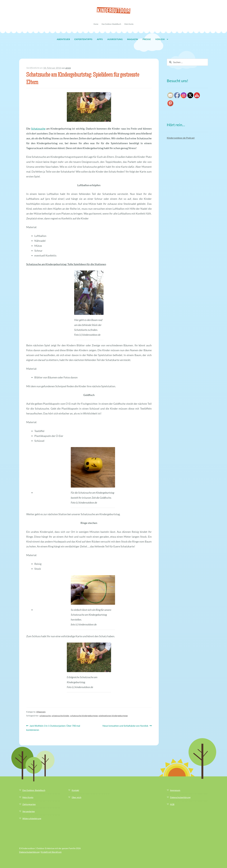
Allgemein (41, 712)
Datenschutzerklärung (180, 797)
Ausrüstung (115, 39)
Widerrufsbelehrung (32, 818)
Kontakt (75, 790)
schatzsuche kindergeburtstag (84, 716)
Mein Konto (129, 24)
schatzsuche (45, 716)
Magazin (133, 39)
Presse (147, 39)
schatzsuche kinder (60, 716)
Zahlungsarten (29, 804)
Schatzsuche (38, 129)
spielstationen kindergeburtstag (113, 716)
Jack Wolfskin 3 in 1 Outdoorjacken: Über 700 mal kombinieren (53, 727)
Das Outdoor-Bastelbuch (111, 24)
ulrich (68, 68)
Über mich (76, 797)
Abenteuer (63, 39)
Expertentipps (83, 39)
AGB (172, 804)
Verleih (160, 39)
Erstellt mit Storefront (51, 852)
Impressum (175, 790)
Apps (100, 39)
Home (96, 24)
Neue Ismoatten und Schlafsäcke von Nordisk (125, 726)
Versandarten (29, 811)
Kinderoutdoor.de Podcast (181, 138)
